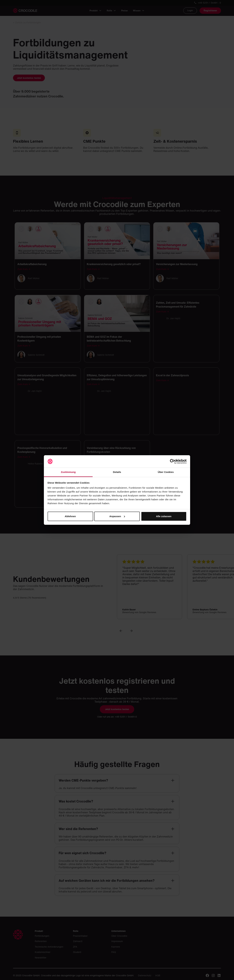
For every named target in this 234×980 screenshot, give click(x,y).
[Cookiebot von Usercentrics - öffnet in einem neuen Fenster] (172, 461)
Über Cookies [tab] (166, 472)
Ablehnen (70, 516)
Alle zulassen (164, 516)
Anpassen (117, 516)
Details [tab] (117, 472)
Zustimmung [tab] (68, 472)
